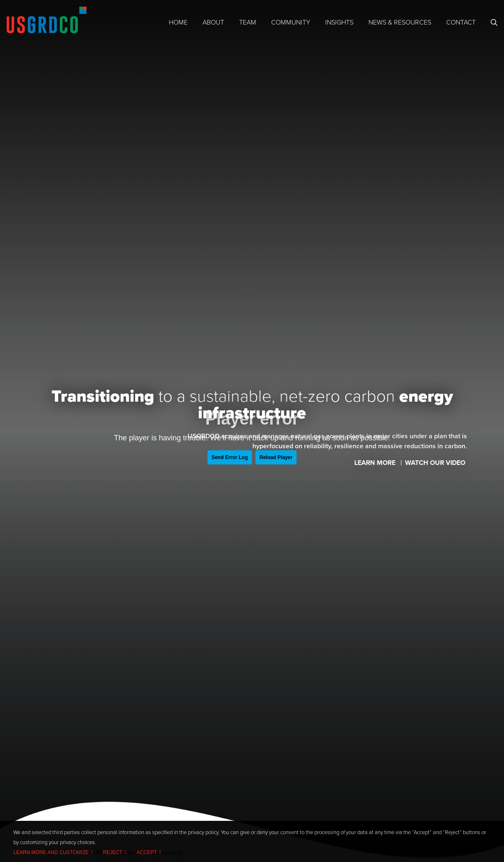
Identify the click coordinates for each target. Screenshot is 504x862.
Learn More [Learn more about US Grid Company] (376, 463)
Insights (339, 22)
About (213, 22)
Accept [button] (147, 852)
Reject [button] (113, 852)
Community (291, 22)
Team (248, 22)
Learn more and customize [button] (51, 852)
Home (178, 22)
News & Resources (400, 22)
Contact (461, 22)
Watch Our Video (436, 463)
